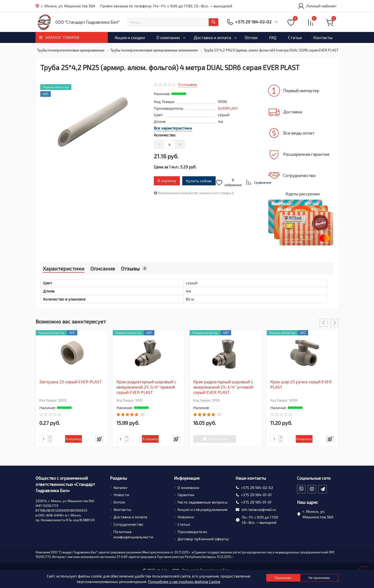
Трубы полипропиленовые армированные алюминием (154, 50)
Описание (103, 268)
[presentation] (324, 323)
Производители (192, 532)
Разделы (118, 478)
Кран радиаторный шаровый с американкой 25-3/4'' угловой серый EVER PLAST (223, 387)
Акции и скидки (130, 37)
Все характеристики (173, 128)
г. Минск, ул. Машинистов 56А (65, 6)
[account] (317, 6)
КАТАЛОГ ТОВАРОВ (62, 37)
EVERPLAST (228, 108)
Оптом (251, 37)
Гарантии (186, 495)
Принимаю (267, 579)
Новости (121, 495)
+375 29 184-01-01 (256, 495)
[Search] (173, 22)
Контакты (323, 37)
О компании (168, 37)
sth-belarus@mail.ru (259, 509)
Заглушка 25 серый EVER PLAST (70, 382)
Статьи (295, 37)
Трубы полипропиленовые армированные (71, 50)
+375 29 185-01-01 (256, 502)
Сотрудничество (128, 524)
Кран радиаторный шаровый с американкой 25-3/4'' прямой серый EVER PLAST (146, 387)
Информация (187, 478)
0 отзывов (188, 84)
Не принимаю (316, 579)
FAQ (273, 37)
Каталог (121, 487)
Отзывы (134, 268)
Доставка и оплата (212, 37)
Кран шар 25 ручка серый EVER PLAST (301, 384)
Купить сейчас (203, 179)
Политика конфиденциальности (133, 534)
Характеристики (64, 268)
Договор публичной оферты (203, 539)
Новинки (186, 517)
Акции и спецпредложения (202, 509)
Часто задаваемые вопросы (203, 502)
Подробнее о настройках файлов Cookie (173, 581)
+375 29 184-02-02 (257, 487)
